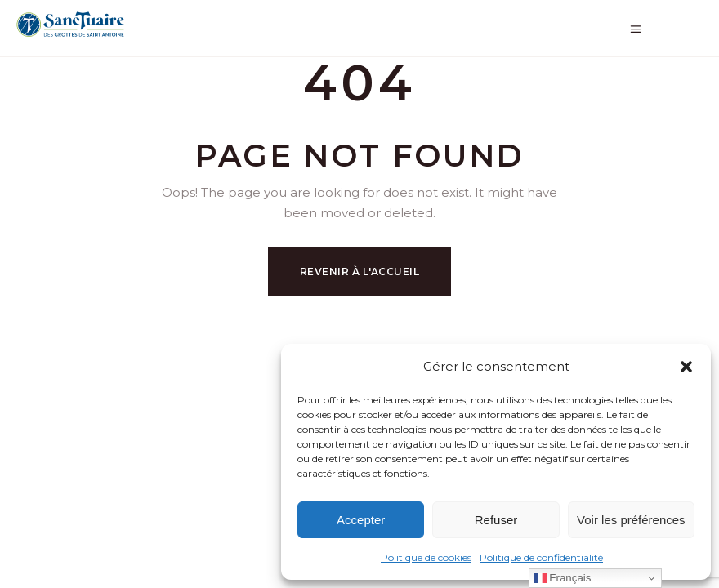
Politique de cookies (426, 557)
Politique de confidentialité (541, 557)
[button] (686, 367)
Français (563, 578)
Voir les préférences (631, 520)
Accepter (361, 520)
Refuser (496, 520)
